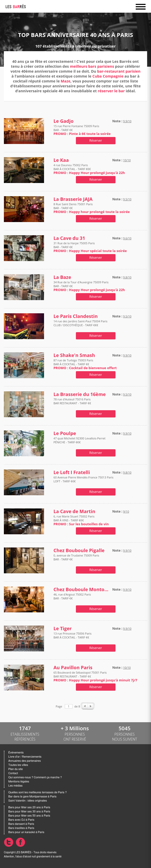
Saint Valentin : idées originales (28, 801)
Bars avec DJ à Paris (21, 820)
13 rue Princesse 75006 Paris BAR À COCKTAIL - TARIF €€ (72, 637)
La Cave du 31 (69, 238)
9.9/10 (127, 121)
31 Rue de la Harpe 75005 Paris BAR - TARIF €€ (90, 247)
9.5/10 (127, 199)
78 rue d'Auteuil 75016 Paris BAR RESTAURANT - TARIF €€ (72, 403)
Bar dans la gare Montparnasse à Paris (32, 797)
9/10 (126, 511)
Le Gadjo (63, 121)
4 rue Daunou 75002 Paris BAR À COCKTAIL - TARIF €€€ (89, 169)
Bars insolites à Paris (21, 828)
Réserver (96, 140)
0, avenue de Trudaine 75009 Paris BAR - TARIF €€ (76, 559)
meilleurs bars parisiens (92, 66)
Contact (13, 773)
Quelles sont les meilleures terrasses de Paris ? (37, 792)
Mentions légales (19, 782)
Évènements (16, 753)
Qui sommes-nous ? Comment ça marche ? (35, 777)
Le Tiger (62, 629)
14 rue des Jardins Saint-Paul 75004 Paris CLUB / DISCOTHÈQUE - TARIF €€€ (80, 325)
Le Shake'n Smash (74, 355)
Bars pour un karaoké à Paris (26, 832)
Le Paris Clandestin (75, 316)
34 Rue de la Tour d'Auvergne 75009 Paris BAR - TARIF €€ (89, 286)
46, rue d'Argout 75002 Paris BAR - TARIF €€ (72, 598)
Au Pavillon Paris (73, 668)
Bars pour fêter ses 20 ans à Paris (29, 807)
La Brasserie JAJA (73, 199)
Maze (66, 81)
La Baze (62, 277)
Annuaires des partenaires (24, 761)
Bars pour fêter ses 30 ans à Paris (29, 812)
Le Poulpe (65, 433)
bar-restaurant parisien (119, 71)
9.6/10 (127, 238)
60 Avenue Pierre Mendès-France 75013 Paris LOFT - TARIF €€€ (83, 481)
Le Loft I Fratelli (72, 472)
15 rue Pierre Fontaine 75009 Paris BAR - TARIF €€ (82, 130)
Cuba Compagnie (108, 76)
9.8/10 (127, 277)
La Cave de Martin (74, 511)
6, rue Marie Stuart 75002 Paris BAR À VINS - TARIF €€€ (81, 520)
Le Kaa (61, 160)
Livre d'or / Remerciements (25, 757)
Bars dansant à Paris (21, 824)
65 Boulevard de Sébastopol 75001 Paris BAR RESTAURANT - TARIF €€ (95, 676)
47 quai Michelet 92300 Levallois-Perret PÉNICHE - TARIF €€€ (79, 442)
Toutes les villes (18, 765)
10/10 (127, 160)
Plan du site (16, 769)
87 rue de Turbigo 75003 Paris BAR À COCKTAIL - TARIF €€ (85, 364)
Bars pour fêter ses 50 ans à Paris (29, 816)
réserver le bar (111, 91)
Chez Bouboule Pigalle (79, 550)
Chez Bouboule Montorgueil (82, 589)
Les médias (15, 786)
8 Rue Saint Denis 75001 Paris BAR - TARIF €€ (92, 208)
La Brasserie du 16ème (80, 394)
